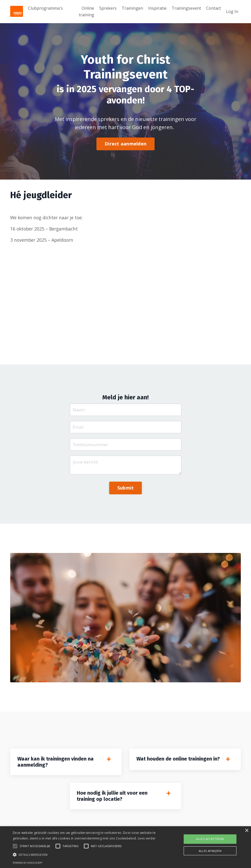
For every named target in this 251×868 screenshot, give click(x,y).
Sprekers (108, 8)
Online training (86, 11)
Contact (214, 8)
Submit (126, 492)
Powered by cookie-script (28, 863)
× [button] (247, 831)
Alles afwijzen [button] (210, 851)
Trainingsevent (186, 8)
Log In (232, 11)
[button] (86, 855)
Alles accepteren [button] (210, 839)
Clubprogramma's (45, 8)
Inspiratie (157, 8)
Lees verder (147, 838)
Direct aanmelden (125, 144)
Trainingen (132, 8)
